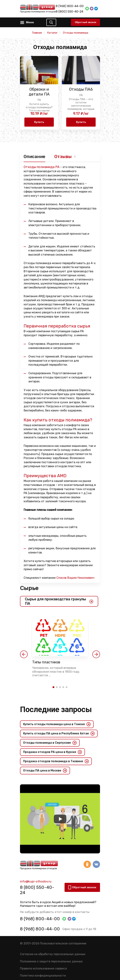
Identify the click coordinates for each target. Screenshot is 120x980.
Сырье (29, 588)
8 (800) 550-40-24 (69, 11)
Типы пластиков (46, 662)
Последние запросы (56, 709)
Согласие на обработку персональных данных (53, 954)
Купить (39, 122)
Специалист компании (59, 578)
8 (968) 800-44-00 (70, 6)
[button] (24, 654)
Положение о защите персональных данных (51, 961)
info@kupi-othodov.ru (36, 881)
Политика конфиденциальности (43, 976)
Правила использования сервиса (43, 968)
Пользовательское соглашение (63, 943)
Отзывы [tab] (63, 157)
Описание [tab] (34, 157)
